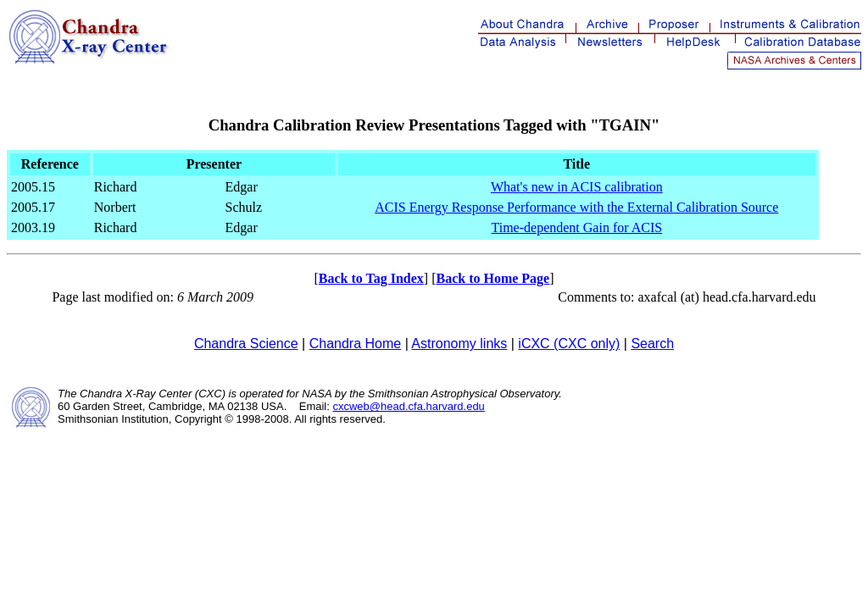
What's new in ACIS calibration (577, 187)
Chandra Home (356, 344)
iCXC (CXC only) (569, 344)
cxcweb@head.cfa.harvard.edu (408, 406)
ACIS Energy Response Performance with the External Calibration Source (576, 207)
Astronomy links (459, 344)
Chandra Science (246, 344)
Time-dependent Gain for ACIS (577, 227)
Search (652, 344)
